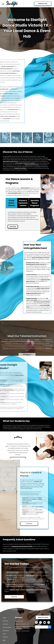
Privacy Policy (18, 631)
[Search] (50, 627)
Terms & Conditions (26, 631)
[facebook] (36, 623)
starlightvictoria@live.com (34, 590)
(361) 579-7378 (14, 590)
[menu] (3, 4)
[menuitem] (9, 618)
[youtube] (45, 623)
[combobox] (42, 627)
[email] (49, 623)
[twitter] (40, 623)
